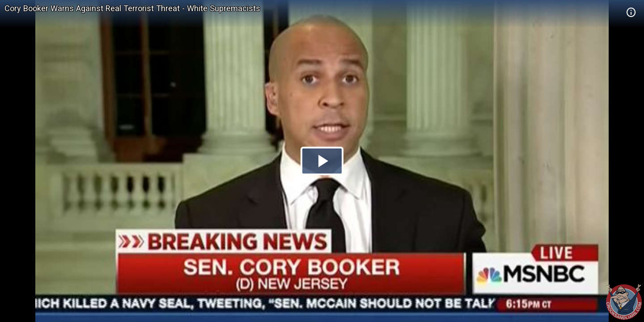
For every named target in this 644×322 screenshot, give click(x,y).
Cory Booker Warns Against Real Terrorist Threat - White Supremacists (132, 8)
